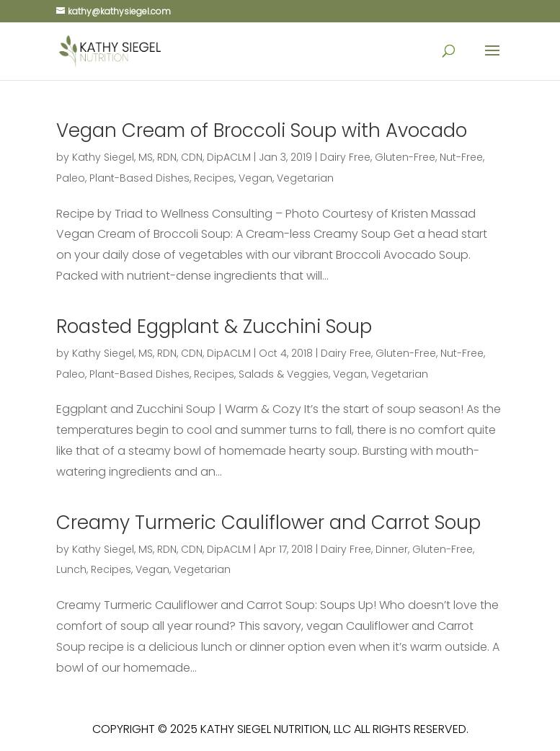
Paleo (71, 178)
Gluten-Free (405, 157)
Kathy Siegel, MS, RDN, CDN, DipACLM (161, 157)
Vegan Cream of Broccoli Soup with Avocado (262, 130)
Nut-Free (461, 157)
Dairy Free (345, 157)
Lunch (71, 569)
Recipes (214, 178)
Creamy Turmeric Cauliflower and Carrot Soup (268, 523)
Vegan (255, 178)
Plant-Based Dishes (139, 178)
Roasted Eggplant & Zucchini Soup (214, 326)
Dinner (392, 549)
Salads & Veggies (284, 374)
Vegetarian (305, 178)
